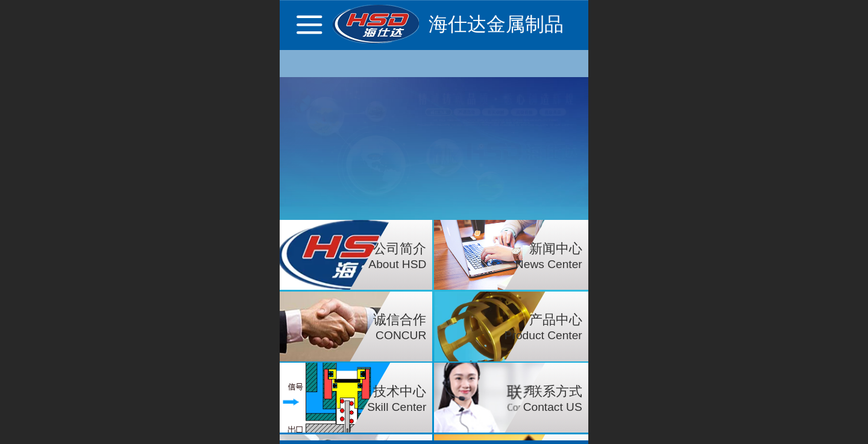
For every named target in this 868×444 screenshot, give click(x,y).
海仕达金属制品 (496, 24)
